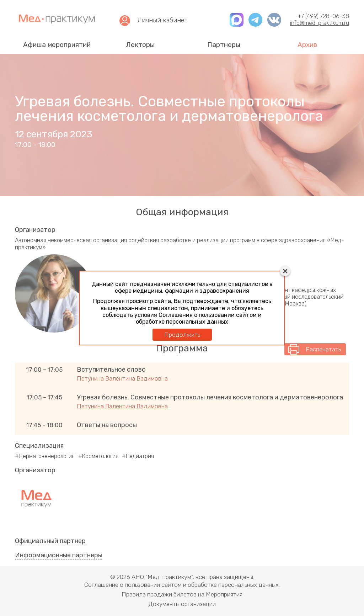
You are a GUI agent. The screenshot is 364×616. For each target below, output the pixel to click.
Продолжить (182, 335)
